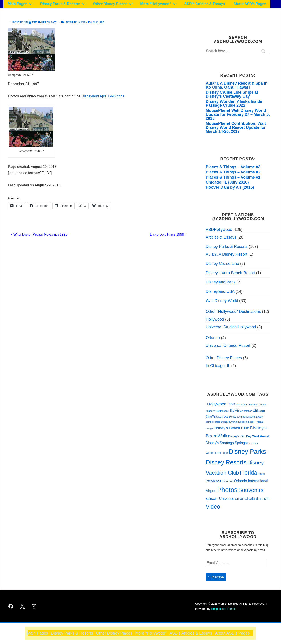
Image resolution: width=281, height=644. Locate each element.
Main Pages (21, 4)
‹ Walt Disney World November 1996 (39, 234)
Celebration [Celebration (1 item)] (246, 411)
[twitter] (23, 606)
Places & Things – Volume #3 (233, 167)
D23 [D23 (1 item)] (221, 417)
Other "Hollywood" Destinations (233, 312)
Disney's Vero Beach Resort (230, 273)
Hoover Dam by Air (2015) (230, 187)
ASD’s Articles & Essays (205, 4)
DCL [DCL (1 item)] (226, 417)
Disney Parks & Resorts (63, 4)
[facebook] (11, 606)
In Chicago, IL (218, 366)
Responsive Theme (223, 609)
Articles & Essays (221, 237)
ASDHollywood (219, 230)
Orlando (213, 338)
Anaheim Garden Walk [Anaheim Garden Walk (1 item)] (217, 411)
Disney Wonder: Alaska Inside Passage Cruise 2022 (234, 103)
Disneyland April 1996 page (103, 96)
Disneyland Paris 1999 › (168, 234)
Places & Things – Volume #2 (233, 172)
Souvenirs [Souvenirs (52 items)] (251, 490)
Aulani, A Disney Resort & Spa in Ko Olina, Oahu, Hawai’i (237, 85)
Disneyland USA (93, 23)
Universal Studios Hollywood (231, 327)
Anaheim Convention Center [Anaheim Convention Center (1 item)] (251, 405)
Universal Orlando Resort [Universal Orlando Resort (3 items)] (252, 499)
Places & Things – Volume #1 (233, 177)
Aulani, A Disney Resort (226, 254)
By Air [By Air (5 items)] (234, 411)
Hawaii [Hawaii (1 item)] (261, 474)
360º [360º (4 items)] (232, 404)
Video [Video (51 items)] (213, 507)
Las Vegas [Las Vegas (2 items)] (227, 481)
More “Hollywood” (159, 4)
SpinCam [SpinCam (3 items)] (212, 499)
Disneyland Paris (221, 282)
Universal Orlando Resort (228, 346)
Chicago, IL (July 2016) (227, 182)
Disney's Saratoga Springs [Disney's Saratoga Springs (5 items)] (226, 443)
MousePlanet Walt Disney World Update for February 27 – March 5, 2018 (238, 114)
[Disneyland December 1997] (44, 23)
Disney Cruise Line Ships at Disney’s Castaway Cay (232, 94)
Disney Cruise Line (222, 264)
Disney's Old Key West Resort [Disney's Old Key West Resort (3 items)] (249, 436)
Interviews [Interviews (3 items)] (213, 481)
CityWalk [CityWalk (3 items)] (212, 416)
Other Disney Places (114, 4)
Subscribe (216, 577)
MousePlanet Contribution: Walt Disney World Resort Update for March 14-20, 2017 (236, 127)
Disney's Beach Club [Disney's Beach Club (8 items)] (231, 428)
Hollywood (215, 319)
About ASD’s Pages (250, 4)
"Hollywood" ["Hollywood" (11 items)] (217, 404)
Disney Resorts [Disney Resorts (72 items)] (226, 462)
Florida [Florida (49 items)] (249, 473)
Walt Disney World (222, 301)
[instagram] (34, 606)
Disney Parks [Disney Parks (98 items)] (247, 452)
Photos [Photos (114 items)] (227, 490)
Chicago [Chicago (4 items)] (259, 411)
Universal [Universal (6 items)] (227, 498)
